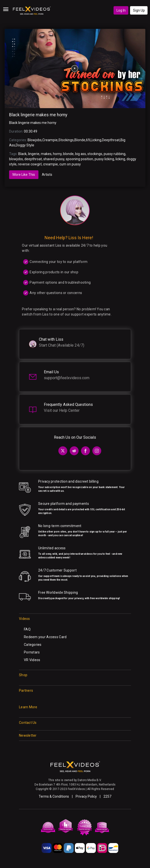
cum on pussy (70, 164)
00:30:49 (31, 131)
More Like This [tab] (24, 175)
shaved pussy (54, 159)
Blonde (80, 140)
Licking (96, 140)
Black (22, 154)
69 (88, 140)
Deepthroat (111, 140)
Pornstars (32, 652)
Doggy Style (25, 145)
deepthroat (33, 159)
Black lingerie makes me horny (38, 115)
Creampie (50, 140)
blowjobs (16, 159)
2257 (107, 796)
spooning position (79, 159)
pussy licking (104, 159)
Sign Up (139, 10)
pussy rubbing (115, 154)
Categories (33, 645)
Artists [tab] (47, 175)
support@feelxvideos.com (67, 378)
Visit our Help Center (62, 410)
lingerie (34, 154)
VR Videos (32, 660)
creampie (50, 164)
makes (46, 154)
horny (57, 154)
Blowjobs (35, 140)
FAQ (27, 629)
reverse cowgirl (30, 164)
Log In (121, 10)
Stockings (66, 140)
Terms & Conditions (54, 796)
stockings (95, 154)
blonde (68, 154)
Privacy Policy (86, 796)
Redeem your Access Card (45, 637)
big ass (81, 154)
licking (120, 159)
